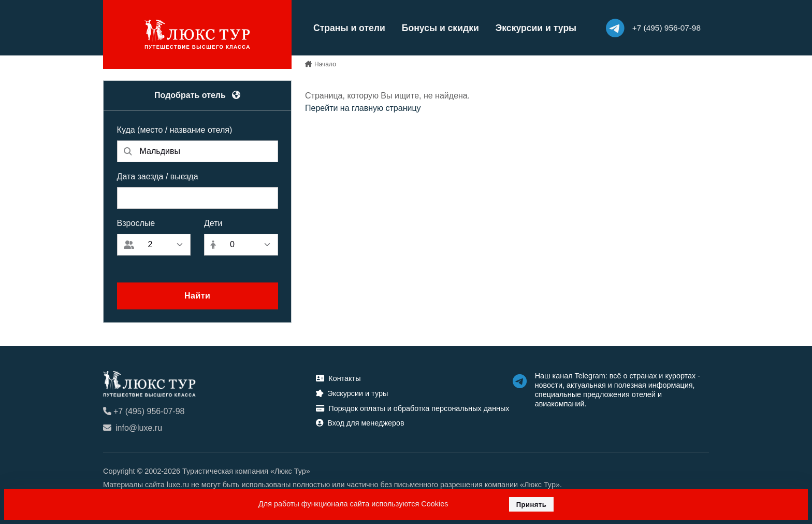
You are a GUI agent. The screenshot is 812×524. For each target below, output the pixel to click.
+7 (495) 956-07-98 (144, 411)
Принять (532, 505)
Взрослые (136, 223)
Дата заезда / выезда (158, 176)
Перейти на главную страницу (363, 108)
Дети (213, 223)
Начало (325, 64)
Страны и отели (349, 28)
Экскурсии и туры (536, 28)
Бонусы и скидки (440, 28)
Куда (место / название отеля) (175, 130)
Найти (197, 296)
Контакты (338, 378)
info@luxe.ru (133, 428)
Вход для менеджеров (360, 423)
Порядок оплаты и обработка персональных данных (412, 408)
